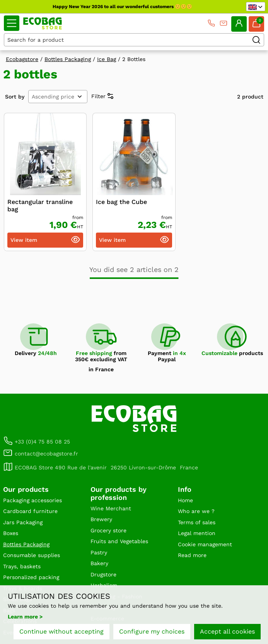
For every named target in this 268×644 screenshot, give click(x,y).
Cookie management (205, 544)
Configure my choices (152, 631)
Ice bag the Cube (121, 202)
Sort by (15, 97)
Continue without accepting (61, 631)
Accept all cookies (227, 631)
